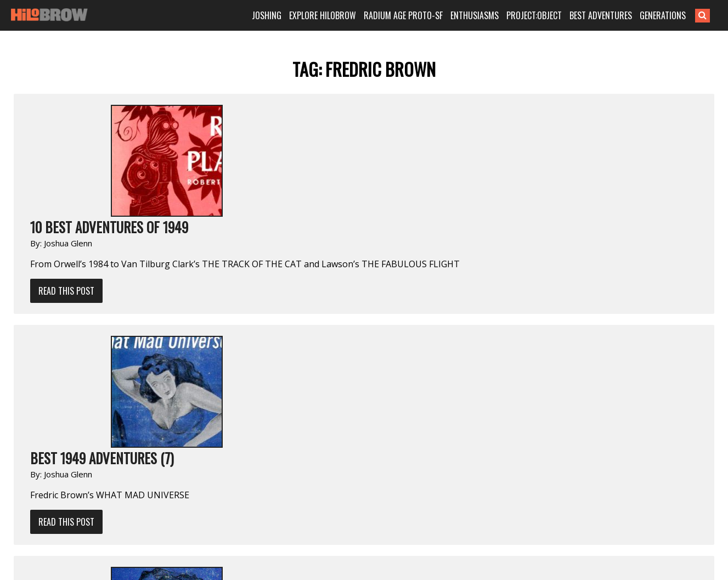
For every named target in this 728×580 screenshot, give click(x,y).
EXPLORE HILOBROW (323, 15)
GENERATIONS (663, 15)
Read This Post (66, 291)
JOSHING (267, 15)
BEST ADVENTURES (601, 15)
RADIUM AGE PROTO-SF (403, 15)
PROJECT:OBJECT (534, 15)
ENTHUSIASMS (475, 15)
